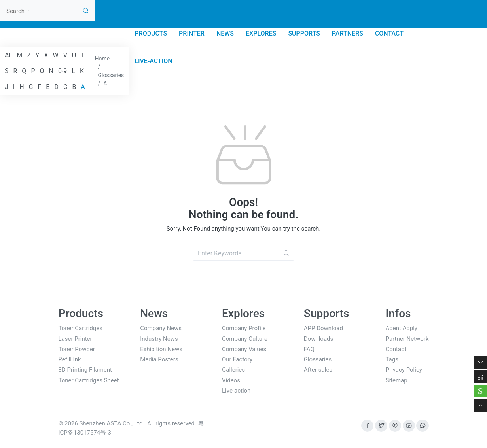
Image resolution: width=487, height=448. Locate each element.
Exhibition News (161, 349)
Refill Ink (70, 359)
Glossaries (318, 359)
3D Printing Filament (85, 370)
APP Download (323, 328)
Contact (396, 349)
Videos (231, 380)
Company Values (244, 349)
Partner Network (407, 339)
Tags (392, 359)
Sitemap (397, 380)
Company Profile (244, 328)
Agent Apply (402, 328)
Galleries (233, 370)
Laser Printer (75, 339)
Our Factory (237, 359)
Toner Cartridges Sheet (89, 380)
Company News (161, 328)
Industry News (159, 339)
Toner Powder (77, 349)
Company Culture (245, 339)
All (8, 55)
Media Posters (159, 359)
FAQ (309, 349)
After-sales (318, 370)
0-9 (63, 71)
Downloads (319, 339)
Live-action (236, 391)
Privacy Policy (404, 370)
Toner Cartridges (81, 328)
